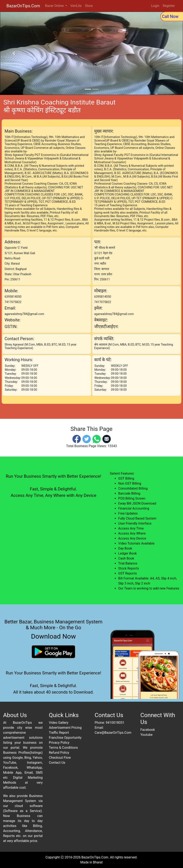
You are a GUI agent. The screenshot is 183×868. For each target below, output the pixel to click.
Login (155, 6)
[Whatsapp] (97, 439)
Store (89, 6)
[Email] (107, 439)
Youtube (146, 735)
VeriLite (76, 6)
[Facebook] (77, 439)
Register (169, 6)
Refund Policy (59, 753)
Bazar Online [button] (55, 6)
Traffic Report (59, 733)
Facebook (148, 730)
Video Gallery (59, 723)
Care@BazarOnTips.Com (113, 733)
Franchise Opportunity (65, 738)
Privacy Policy (59, 743)
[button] (14, 53)
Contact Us (57, 763)
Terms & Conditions (63, 748)
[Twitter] (87, 439)
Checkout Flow (60, 758)
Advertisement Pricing (65, 728)
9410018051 (115, 723)
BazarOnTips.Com (23, 6)
